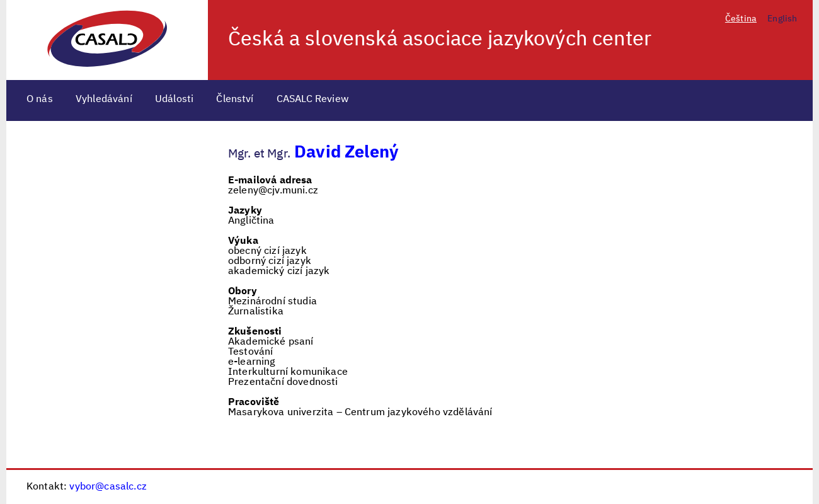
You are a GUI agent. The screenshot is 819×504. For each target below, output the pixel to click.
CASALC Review (313, 100)
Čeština (741, 19)
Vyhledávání (104, 100)
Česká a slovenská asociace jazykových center (440, 40)
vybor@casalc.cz (108, 487)
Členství (235, 100)
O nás (40, 100)
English (782, 19)
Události (174, 100)
